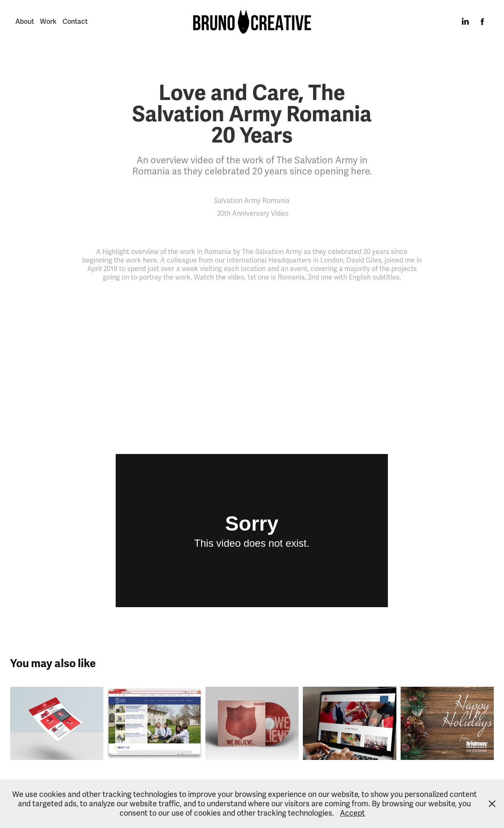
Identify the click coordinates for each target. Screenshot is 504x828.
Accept (352, 813)
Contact (75, 22)
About (25, 22)
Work (48, 22)
